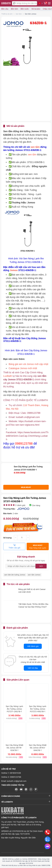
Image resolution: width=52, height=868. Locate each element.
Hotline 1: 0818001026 (11, 773)
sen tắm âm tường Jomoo (15, 575)
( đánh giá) (20, 505)
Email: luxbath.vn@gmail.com (14, 781)
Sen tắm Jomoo (31, 14)
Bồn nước (25, 9)
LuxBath (8, 376)
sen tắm (35, 147)
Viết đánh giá (33, 646)
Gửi (41, 566)
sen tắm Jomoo (34, 575)
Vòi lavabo (36, 9)
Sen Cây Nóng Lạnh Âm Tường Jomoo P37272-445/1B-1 (38, 709)
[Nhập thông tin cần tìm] (27, 3)
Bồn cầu (5, 9)
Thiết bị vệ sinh (7, 14)
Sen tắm (19, 14)
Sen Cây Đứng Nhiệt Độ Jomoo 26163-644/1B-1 (38, 748)
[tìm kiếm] (14, 3)
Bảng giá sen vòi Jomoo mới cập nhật (28, 364)
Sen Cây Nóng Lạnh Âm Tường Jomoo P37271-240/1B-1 (14, 709)
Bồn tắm (14, 9)
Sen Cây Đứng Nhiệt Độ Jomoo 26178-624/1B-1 (14, 748)
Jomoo (14, 270)
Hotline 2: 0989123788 (11, 777)
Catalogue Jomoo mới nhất (23, 368)
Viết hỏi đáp (33, 668)
